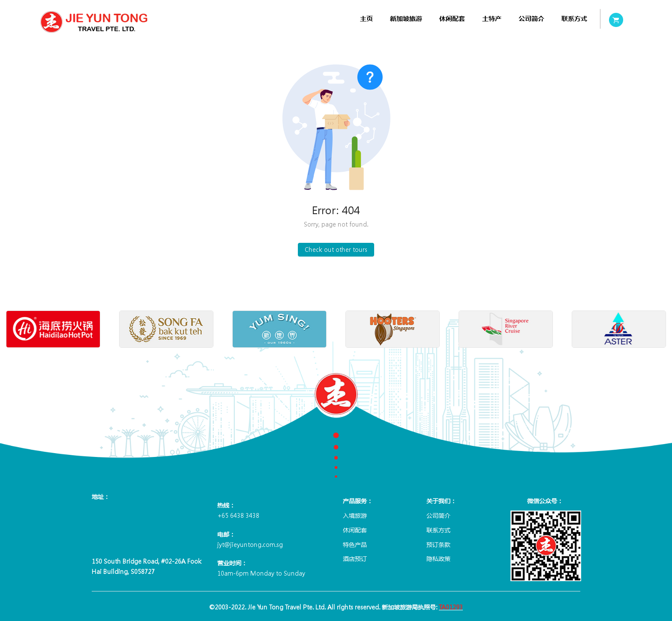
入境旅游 (355, 515)
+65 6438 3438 (238, 515)
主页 (366, 19)
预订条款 (438, 544)
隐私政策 (438, 558)
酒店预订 (355, 558)
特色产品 (355, 544)
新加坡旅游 (406, 19)
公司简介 (531, 19)
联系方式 (574, 19)
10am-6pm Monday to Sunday (261, 573)
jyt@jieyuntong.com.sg (250, 544)
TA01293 (451, 607)
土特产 (492, 19)
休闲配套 (452, 19)
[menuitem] (366, 19)
